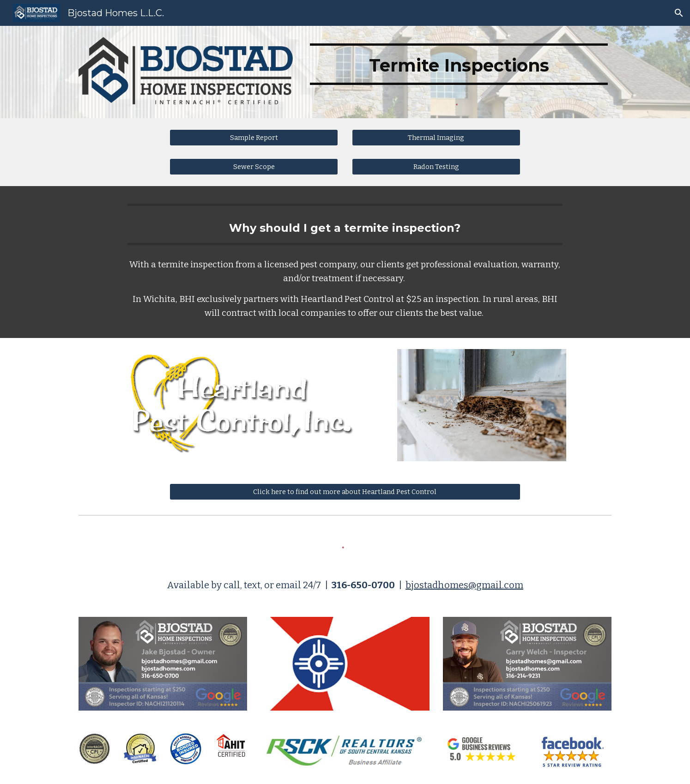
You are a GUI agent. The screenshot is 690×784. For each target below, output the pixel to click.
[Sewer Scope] (254, 166)
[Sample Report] (254, 137)
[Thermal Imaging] (436, 137)
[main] (459, 64)
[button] (679, 13)
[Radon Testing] (436, 166)
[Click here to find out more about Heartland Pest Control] (345, 492)
